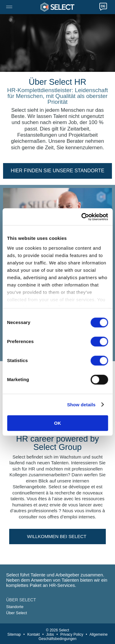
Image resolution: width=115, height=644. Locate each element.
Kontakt (34, 634)
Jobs (50, 634)
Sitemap (14, 634)
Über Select (17, 613)
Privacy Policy (72, 634)
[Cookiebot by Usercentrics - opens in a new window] (82, 217)
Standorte (15, 607)
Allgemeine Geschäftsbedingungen (73, 637)
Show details (81, 405)
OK (57, 423)
